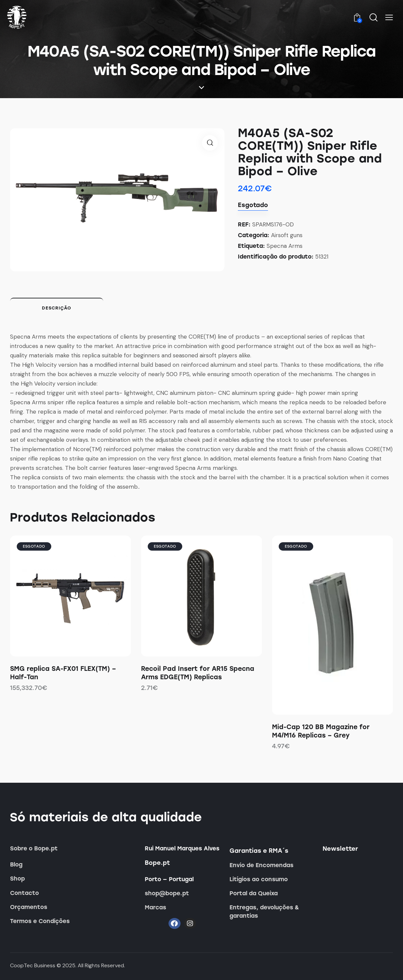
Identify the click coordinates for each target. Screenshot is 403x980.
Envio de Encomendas (261, 865)
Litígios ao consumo (259, 879)
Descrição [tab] (57, 308)
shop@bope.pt (167, 893)
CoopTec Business (33, 965)
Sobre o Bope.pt (34, 848)
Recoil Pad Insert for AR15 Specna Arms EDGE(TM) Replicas (198, 673)
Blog (16, 864)
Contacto (24, 893)
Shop (17, 879)
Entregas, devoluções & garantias (264, 912)
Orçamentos (29, 907)
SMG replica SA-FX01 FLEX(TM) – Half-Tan (63, 673)
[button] (389, 18)
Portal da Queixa (254, 893)
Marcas (155, 907)
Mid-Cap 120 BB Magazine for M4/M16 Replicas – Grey (321, 731)
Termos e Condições (40, 921)
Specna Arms (285, 246)
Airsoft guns (287, 235)
